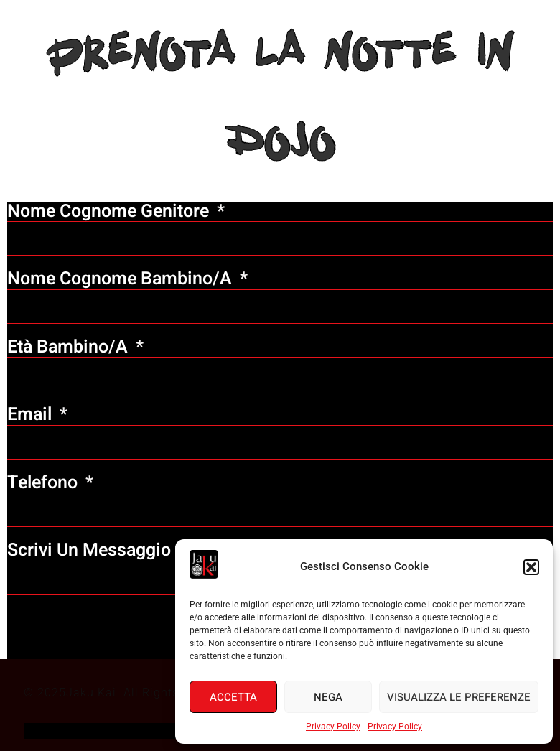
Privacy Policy (333, 727)
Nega (328, 697)
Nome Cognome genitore (110, 212)
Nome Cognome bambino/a (122, 279)
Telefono (45, 483)
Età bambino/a (70, 347)
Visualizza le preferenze (459, 697)
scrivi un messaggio (89, 551)
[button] (531, 567)
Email (32, 415)
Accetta (233, 697)
